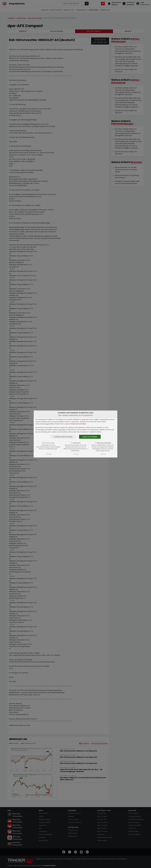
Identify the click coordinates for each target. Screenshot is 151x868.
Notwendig (49, 443)
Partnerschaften (104, 443)
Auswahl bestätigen (63, 437)
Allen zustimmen (90, 437)
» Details (48, 454)
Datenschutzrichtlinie (78, 424)
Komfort (77, 443)
